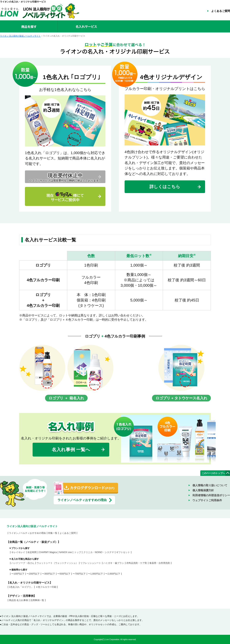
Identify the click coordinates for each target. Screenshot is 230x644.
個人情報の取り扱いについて (210, 485)
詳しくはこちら (165, 187)
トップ (78, 552)
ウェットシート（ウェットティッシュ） (57, 563)
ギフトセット (123, 552)
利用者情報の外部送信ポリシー (211, 495)
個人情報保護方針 (203, 490)
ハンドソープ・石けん (23, 563)
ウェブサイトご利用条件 (207, 500)
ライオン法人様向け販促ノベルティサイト (32, 526)
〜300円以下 (48, 574)
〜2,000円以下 (113, 574)
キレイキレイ (18, 552)
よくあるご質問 (221, 11)
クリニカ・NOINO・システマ (99, 552)
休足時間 (32, 552)
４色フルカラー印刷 (46, 587)
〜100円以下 (18, 574)
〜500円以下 (64, 574)
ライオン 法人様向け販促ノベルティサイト (20, 36)
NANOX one (66, 552)
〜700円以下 (79, 574)
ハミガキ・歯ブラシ (114, 563)
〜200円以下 (33, 574)
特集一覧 (53, 533)
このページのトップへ (213, 473)
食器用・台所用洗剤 (160, 563)
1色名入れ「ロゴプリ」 (21, 587)
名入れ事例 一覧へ (71, 450)
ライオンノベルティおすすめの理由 (82, 500)
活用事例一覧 (37, 600)
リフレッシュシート (91, 563)
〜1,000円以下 (95, 574)
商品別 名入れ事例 (18, 600)
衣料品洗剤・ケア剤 (137, 563)
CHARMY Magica (48, 552)
